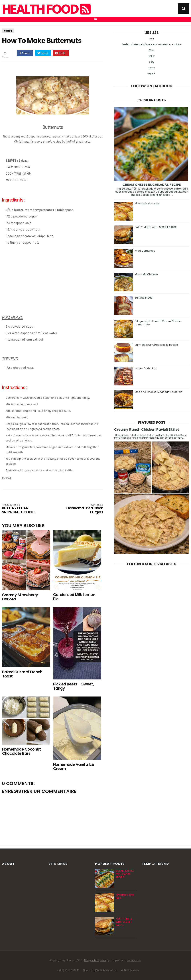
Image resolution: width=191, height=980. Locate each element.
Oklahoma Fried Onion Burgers (83, 509)
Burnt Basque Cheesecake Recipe (156, 345)
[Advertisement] (54, 285)
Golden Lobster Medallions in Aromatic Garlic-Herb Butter (152, 44)
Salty (152, 62)
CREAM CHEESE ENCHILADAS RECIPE (152, 185)
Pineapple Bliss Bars (147, 204)
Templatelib (134, 960)
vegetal (152, 73)
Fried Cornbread (145, 251)
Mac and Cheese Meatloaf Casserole (159, 392)
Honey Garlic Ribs (146, 368)
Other (152, 56)
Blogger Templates (95, 960)
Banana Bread (144, 298)
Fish (152, 39)
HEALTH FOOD (46, 9)
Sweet (8, 31)
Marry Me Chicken (146, 274)
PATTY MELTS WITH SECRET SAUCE (156, 227)
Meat (152, 50)
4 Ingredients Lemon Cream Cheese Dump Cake (158, 323)
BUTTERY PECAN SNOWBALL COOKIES (22, 509)
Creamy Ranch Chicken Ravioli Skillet (147, 430)
